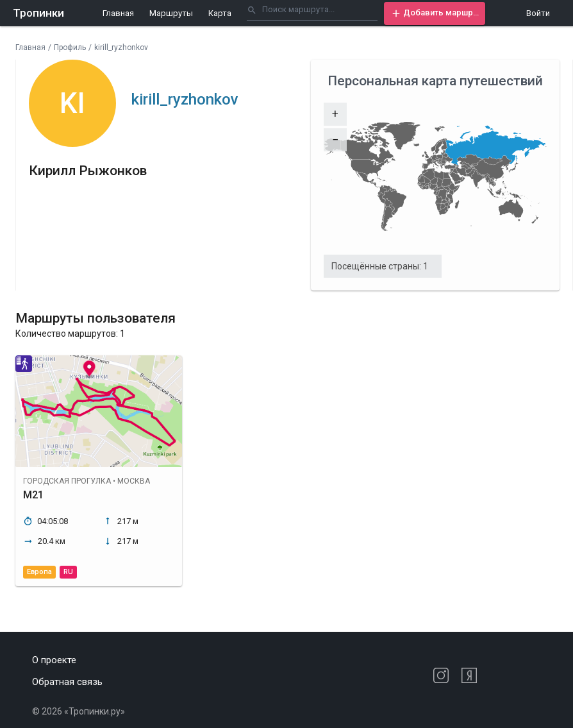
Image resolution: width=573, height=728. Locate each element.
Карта (220, 13)
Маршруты (171, 13)
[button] (435, 13)
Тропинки (38, 13)
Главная (118, 13)
